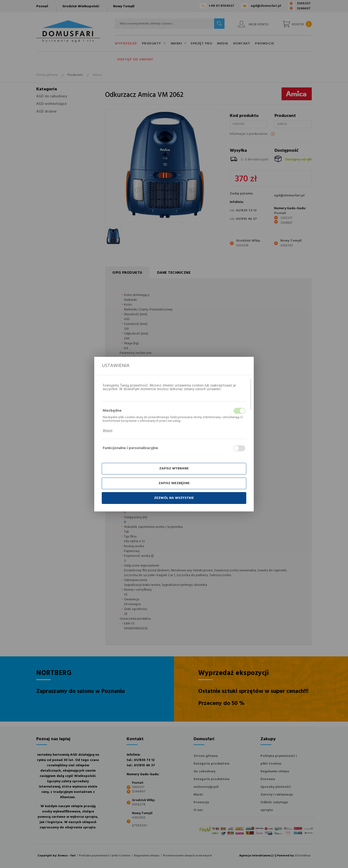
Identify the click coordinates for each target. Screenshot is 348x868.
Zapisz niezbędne (174, 483)
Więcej (108, 431)
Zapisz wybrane (174, 469)
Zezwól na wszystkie (174, 498)
